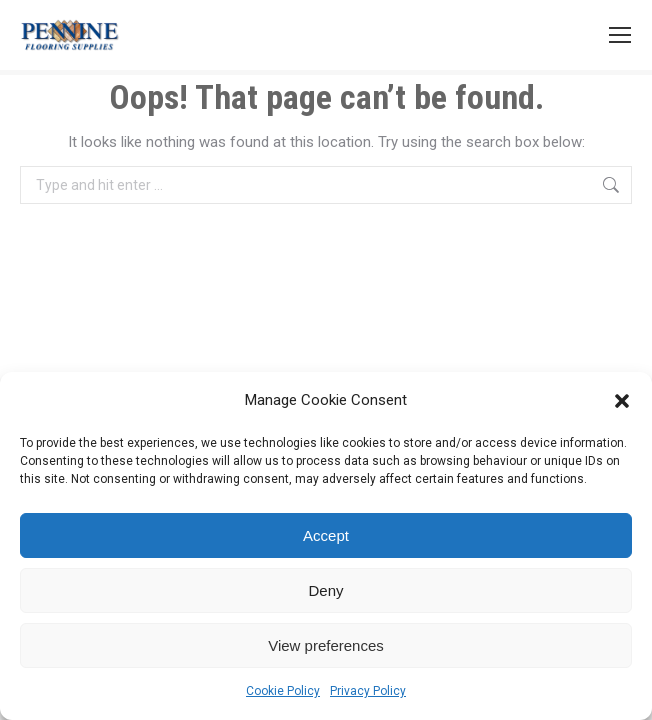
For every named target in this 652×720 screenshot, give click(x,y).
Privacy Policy (368, 691)
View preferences (326, 645)
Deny (325, 590)
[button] (622, 401)
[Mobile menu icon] (620, 35)
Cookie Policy (283, 691)
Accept (326, 535)
